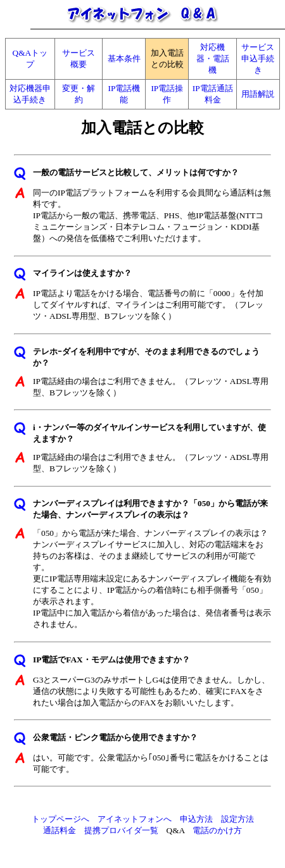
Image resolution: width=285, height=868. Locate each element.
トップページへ (60, 819)
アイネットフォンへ (135, 819)
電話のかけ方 (217, 830)
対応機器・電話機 (213, 59)
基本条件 (124, 59)
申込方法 (196, 819)
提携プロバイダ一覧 (121, 830)
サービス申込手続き (258, 59)
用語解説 (258, 94)
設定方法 (237, 819)
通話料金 (60, 830)
